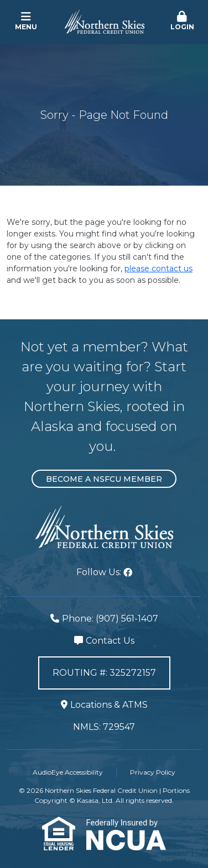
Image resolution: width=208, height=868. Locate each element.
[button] (182, 22)
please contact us (158, 269)
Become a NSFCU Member (104, 479)
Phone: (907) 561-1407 (110, 619)
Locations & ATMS (109, 705)
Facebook (128, 572)
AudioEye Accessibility (68, 772)
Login (182, 21)
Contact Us (110, 641)
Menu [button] (26, 21)
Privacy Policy (153, 772)
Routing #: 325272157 (104, 673)
